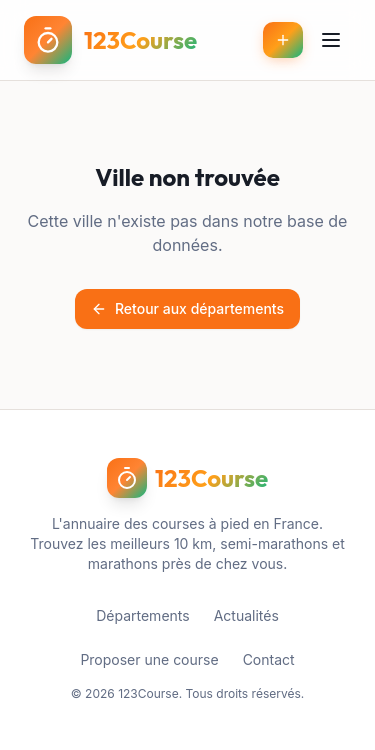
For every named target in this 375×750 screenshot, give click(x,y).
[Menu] (331, 40)
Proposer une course (149, 659)
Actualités (246, 615)
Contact (269, 659)
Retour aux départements (187, 308)
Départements (142, 615)
